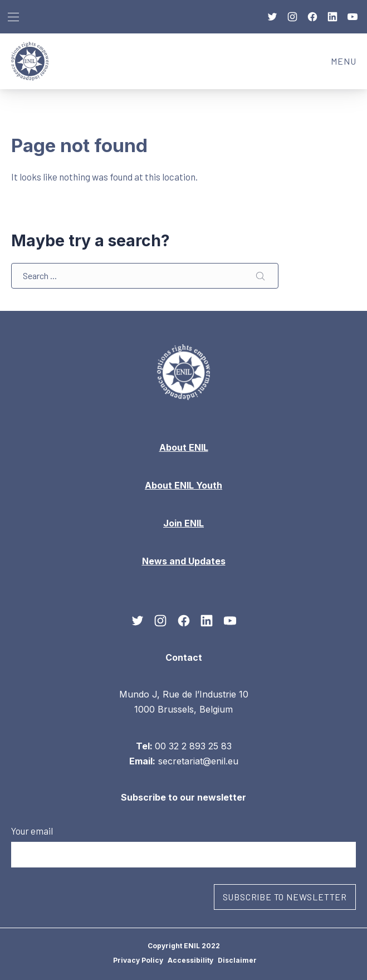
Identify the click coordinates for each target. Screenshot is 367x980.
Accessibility (190, 960)
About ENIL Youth (184, 485)
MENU (349, 64)
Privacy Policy (138, 960)
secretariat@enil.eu (198, 761)
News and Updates (184, 561)
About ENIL (184, 447)
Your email (184, 846)
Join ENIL (184, 523)
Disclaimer (237, 960)
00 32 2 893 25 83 (193, 745)
